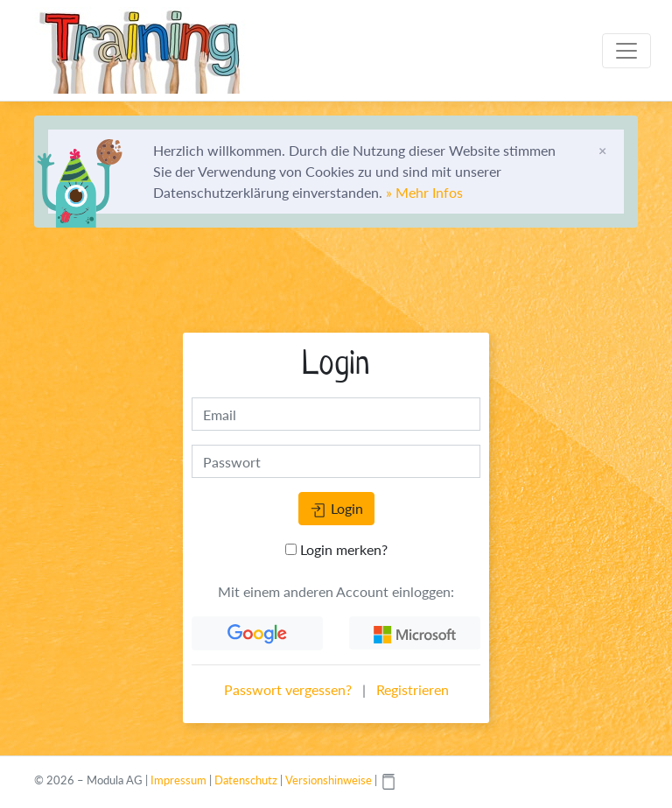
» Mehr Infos (424, 192)
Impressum (178, 780)
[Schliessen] (602, 151)
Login (336, 509)
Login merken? (336, 549)
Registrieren (413, 689)
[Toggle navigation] (626, 51)
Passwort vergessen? (288, 689)
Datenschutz (246, 780)
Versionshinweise (329, 780)
